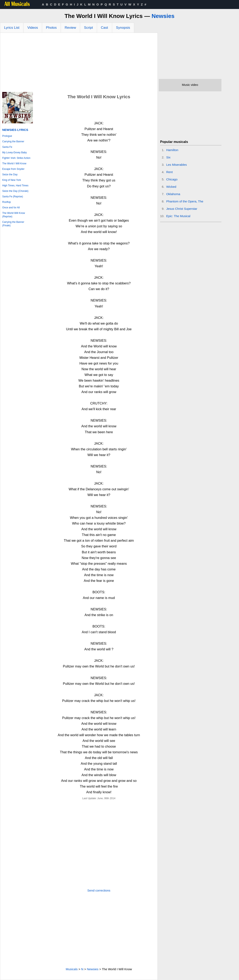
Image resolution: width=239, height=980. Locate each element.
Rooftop (7, 202)
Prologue (7, 136)
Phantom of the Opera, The (185, 201)
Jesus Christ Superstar (182, 209)
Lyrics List (12, 28)
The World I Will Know (14, 164)
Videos (33, 28)
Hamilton (172, 150)
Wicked (171, 187)
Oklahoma (173, 194)
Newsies (163, 16)
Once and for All (11, 208)
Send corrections (99, 890)
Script (88, 28)
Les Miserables (177, 165)
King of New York (12, 180)
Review (70, 28)
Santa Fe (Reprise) (13, 197)
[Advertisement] (79, 63)
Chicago (172, 179)
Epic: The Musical (178, 216)
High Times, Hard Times (15, 186)
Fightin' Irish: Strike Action (16, 158)
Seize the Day (10, 175)
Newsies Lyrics (15, 130)
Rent (170, 172)
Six (168, 157)
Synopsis (123, 28)
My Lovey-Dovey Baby (15, 152)
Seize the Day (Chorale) (15, 191)
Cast (104, 28)
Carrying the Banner (13, 141)
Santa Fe (7, 147)
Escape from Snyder (13, 169)
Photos (51, 28)
